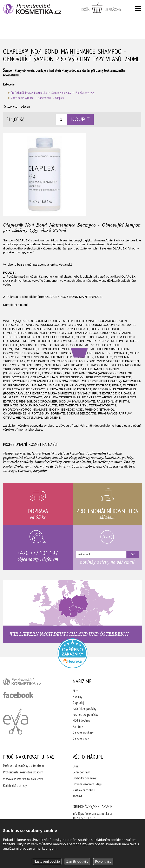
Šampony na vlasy (61, 93)
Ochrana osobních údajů (87, 784)
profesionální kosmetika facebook (18, 695)
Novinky (77, 697)
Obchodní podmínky (84, 778)
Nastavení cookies (84, 790)
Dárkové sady (81, 738)
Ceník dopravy (81, 772)
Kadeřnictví (44, 98)
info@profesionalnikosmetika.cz (92, 813)
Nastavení (47, 861)
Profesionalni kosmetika (72, 653)
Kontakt (77, 796)
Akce (75, 691)
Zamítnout (77, 861)
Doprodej (78, 703)
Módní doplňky (81, 720)
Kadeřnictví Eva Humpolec (15, 721)
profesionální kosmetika (29, 683)
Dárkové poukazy (83, 732)
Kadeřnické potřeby (84, 709)
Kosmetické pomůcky (85, 715)
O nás (76, 766)
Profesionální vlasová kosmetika (29, 93)
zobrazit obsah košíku (101, 9)
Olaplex (60, 98)
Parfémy (78, 726)
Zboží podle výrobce (22, 98)
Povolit (103, 861)
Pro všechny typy (85, 93)
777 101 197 (87, 818)
